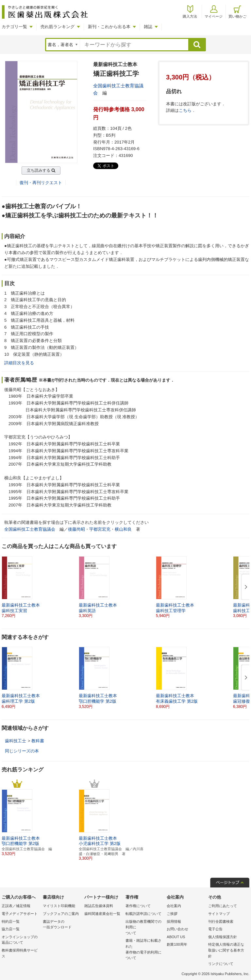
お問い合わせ (177, 929)
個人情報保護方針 (223, 937)
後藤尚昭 (76, 529)
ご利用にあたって (223, 906)
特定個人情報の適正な (227, 951)
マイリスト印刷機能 (59, 906)
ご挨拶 (172, 914)
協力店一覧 (11, 929)
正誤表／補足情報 (16, 906)
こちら (185, 110)
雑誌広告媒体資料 (99, 906)
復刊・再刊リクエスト (41, 183)
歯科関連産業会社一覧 (102, 914)
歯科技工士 (16, 741)
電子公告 (215, 929)
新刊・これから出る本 (109, 27)
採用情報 (174, 921)
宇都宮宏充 (100, 529)
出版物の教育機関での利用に (144, 928)
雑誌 (148, 27)
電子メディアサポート (20, 914)
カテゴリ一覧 (14, 27)
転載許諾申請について (143, 914)
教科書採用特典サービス (20, 953)
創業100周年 (177, 944)
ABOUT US (176, 937)
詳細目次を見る (19, 363)
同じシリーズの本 (22, 751)
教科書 (38, 741)
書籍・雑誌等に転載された (144, 950)
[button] (245, 587)
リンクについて (221, 964)
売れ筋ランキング (58, 27)
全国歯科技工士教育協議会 (30, 529)
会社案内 (174, 906)
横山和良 (123, 529)
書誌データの (62, 925)
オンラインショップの (21, 940)
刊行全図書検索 (221, 921)
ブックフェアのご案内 (61, 914)
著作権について (138, 906)
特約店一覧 (11, 921)
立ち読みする (39, 170)
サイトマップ (219, 914)
